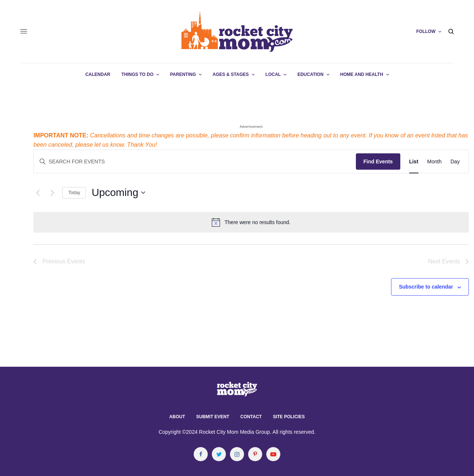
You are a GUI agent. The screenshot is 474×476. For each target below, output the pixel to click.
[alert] (251, 222)
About (177, 417)
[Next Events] (52, 193)
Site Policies (289, 417)
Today (74, 193)
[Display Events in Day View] (455, 162)
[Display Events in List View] (414, 162)
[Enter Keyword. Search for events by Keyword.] (195, 162)
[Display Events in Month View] (435, 162)
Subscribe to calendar (426, 287)
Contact (251, 417)
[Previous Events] (38, 193)
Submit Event (213, 417)
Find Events (378, 162)
